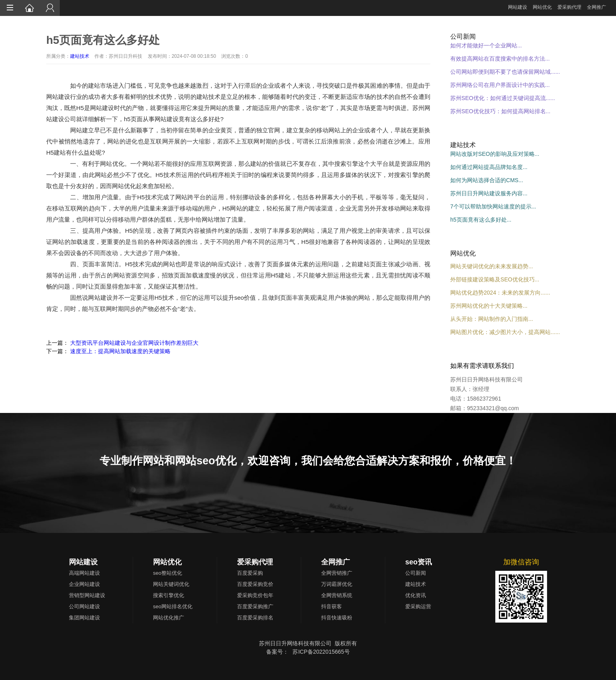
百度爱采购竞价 (255, 584)
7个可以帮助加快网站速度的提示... (493, 206)
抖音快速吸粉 (337, 618)
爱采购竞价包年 (255, 595)
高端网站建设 (84, 573)
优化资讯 (416, 595)
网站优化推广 (169, 618)
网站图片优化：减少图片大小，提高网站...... (505, 332)
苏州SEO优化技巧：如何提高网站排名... (500, 111)
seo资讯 (419, 562)
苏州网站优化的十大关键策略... (489, 306)
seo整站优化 (168, 573)
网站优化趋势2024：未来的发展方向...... (500, 293)
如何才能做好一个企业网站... (486, 45)
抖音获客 (332, 606)
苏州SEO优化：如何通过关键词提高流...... (503, 98)
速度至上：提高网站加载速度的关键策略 (120, 351)
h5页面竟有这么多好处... (481, 220)
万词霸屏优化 (337, 584)
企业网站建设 (84, 584)
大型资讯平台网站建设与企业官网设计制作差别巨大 (134, 343)
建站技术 (80, 56)
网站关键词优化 (171, 584)
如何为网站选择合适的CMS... (487, 180)
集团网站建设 (84, 618)
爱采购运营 (418, 606)
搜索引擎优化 (169, 595)
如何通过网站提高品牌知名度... (489, 167)
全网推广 (596, 7)
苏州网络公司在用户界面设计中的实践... (500, 85)
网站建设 (518, 7)
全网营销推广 (337, 573)
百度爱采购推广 (255, 606)
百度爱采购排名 (255, 618)
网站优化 (542, 7)
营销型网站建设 (87, 595)
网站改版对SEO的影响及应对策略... (495, 154)
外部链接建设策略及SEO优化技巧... (495, 279)
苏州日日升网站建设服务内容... (489, 193)
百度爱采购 (250, 573)
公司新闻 (416, 573)
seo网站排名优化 (173, 606)
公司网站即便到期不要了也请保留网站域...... (505, 72)
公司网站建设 (84, 606)
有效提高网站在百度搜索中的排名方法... (500, 59)
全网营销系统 (337, 595)
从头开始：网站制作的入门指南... (492, 319)
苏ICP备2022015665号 (321, 652)
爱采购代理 (569, 7)
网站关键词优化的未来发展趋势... (492, 266)
